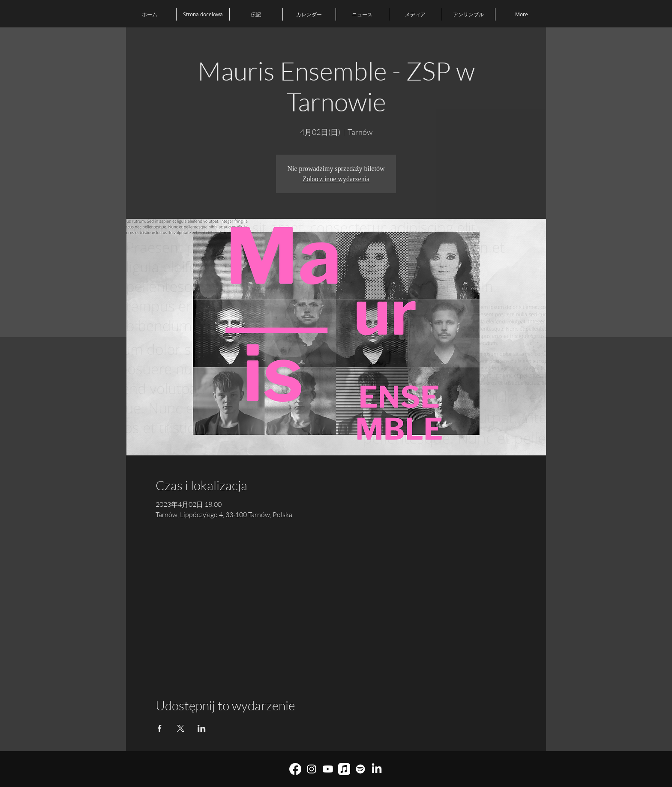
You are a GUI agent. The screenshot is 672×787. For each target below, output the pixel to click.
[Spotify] (360, 769)
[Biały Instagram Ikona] (312, 769)
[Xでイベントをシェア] (181, 728)
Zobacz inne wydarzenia (336, 179)
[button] (469, 14)
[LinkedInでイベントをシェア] (202, 728)
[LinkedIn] (377, 769)
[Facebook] (295, 769)
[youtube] (328, 769)
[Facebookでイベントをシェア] (160, 728)
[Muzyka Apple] (344, 769)
